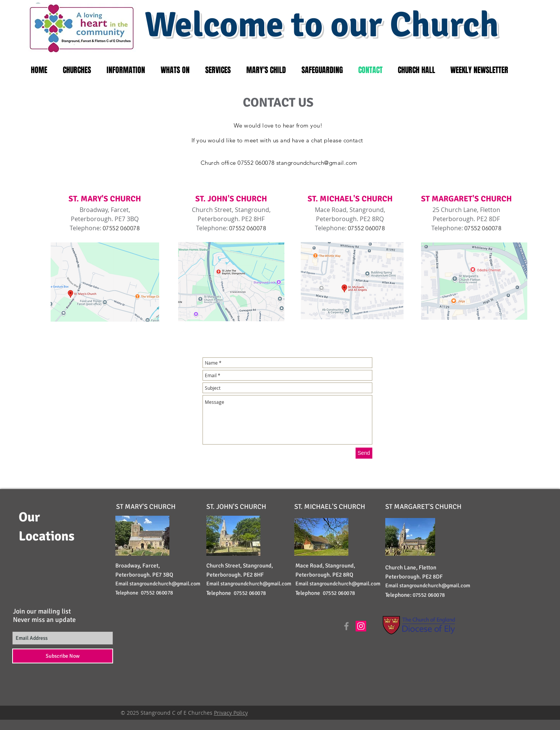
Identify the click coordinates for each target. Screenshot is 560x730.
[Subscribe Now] (63, 656)
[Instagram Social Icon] (361, 626)
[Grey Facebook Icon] (346, 626)
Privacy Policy (231, 713)
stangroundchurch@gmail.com (317, 163)
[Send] (364, 453)
